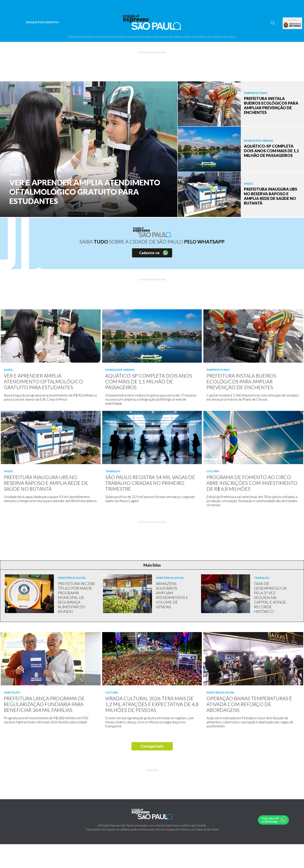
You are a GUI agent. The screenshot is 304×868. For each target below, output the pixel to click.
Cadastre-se (149, 253)
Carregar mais (152, 746)
